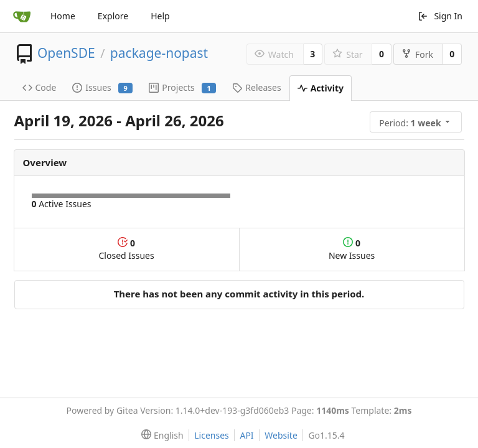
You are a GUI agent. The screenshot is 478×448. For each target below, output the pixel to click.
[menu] (417, 122)
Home (63, 16)
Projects (182, 87)
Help (160, 16)
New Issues (352, 249)
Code (40, 87)
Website (281, 435)
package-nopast (159, 53)
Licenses (212, 435)
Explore (113, 16)
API (246, 435)
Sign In (440, 16)
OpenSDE (66, 53)
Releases (256, 87)
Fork (417, 54)
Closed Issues (127, 249)
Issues (102, 87)
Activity (321, 88)
